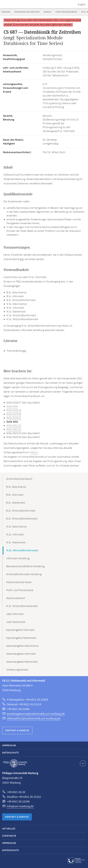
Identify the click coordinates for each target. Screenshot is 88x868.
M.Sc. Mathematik (16, 543)
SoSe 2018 (12, 407)
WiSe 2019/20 (14, 414)
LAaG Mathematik (16, 622)
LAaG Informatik (15, 614)
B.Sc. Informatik (15, 495)
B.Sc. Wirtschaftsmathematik (22, 519)
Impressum (9, 746)
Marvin (34, 452)
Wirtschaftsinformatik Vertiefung (24, 574)
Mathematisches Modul (19, 582)
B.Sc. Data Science (16, 487)
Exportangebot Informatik (20, 630)
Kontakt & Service (17, 817)
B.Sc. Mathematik (16, 503)
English (82, 5)
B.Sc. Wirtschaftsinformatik (21, 511)
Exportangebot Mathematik (21, 638)
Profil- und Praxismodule (20, 590)
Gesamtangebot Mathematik (22, 662)
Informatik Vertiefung (18, 558)
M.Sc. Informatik (15, 535)
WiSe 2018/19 (14, 410)
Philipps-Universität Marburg (15, 763)
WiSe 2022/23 (14, 430)
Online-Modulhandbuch (66, 12)
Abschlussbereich (16, 598)
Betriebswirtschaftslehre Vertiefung (25, 566)
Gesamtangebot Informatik (21, 654)
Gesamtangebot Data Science (22, 646)
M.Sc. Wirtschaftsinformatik (22, 551)
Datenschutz (11, 753)
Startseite (6, 12)
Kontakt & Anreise (17, 731)
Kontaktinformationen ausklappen (82, 763)
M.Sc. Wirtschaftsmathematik (22, 606)
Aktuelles (9, 829)
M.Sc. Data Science (16, 527)
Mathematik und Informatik (27, 12)
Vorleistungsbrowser (17, 670)
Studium (47, 12)
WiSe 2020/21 (14, 418)
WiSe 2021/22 (14, 426)
